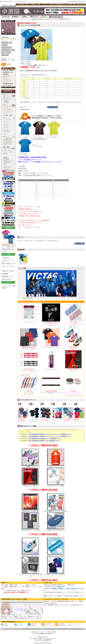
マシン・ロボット (9, 152)
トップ (3, 19)
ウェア (5, 118)
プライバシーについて (9, 267)
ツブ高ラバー (7, 99)
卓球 (47, 632)
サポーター (7, 169)
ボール (5, 136)
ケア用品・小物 (7, 115)
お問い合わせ (6, 279)
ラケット (6, 105)
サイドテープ (7, 113)
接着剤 (5, 101)
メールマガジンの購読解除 (9, 287)
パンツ (5, 121)
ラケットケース (8, 111)
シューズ (6, 130)
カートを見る (14, 629)
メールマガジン (75, 625)
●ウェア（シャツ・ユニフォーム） (19, 19)
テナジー (8, 52)
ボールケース (7, 145)
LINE (5, 625)
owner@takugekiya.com (50, 638)
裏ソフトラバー (8, 96)
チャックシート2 (29, 322)
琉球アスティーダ (9, 161)
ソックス (6, 123)
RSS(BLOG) (48, 625)
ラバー (5, 94)
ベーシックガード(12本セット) (29, 370)
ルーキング (73, 370)
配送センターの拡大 (24, 615)
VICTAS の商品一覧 (27, 298)
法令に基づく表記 (50, 629)
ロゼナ (3, 52)
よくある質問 (68, 4)
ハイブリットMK (6, 50)
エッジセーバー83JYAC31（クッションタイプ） (51, 393)
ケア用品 (6, 102)
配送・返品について (9, 263)
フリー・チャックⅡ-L (51, 369)
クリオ (5, 165)
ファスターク (5, 43)
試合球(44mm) (8, 143)
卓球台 (5, 153)
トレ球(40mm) (8, 138)
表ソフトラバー (8, 98)
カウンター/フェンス (9, 149)
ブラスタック (51, 324)
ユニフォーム (7, 119)
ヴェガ (13, 50)
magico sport (7, 167)
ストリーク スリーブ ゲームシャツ (51, 347)
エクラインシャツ (56, 420)
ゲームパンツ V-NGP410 (29, 348)
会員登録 (33, 4)
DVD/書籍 (6, 159)
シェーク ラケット (9, 107)
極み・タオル (73, 325)
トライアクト (73, 348)
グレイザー (4, 45)
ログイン (45, 4)
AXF (5, 164)
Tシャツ (6, 126)
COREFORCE (8, 162)
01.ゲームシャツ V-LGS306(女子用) (23, 263)
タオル (5, 124)
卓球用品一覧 (65, 629)
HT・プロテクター (29, 393)
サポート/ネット (8, 150)
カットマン (6, 82)
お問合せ (80, 629)
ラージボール (7, 80)
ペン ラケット (8, 108)
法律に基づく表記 (8, 271)
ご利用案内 (21, 4)
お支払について (7, 261)
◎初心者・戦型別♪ (9, 70)
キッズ (5, 78)
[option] (23, 412)
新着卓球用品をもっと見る (9, 250)
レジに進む (21, 629)
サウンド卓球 (7, 86)
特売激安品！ (8, 72)
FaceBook (33, 625)
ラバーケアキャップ (73, 393)
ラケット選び (7, 110)
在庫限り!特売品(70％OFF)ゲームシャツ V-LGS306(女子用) (51, 19)
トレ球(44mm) (8, 141)
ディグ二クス (5, 55)
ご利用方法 (6, 258)
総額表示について (8, 277)
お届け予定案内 (57, 4)
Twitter (19, 625)
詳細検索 (9, 64)
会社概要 (5, 274)
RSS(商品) (61, 625)
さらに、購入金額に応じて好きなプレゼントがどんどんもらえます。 (39, 70)
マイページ (7, 629)
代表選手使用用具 (8, 84)
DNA (11, 43)
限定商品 (6, 74)
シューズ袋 (7, 132)
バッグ (5, 134)
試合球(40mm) (8, 140)
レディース (6, 76)
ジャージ (6, 128)
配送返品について (30, 629)
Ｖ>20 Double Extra (7, 47)
